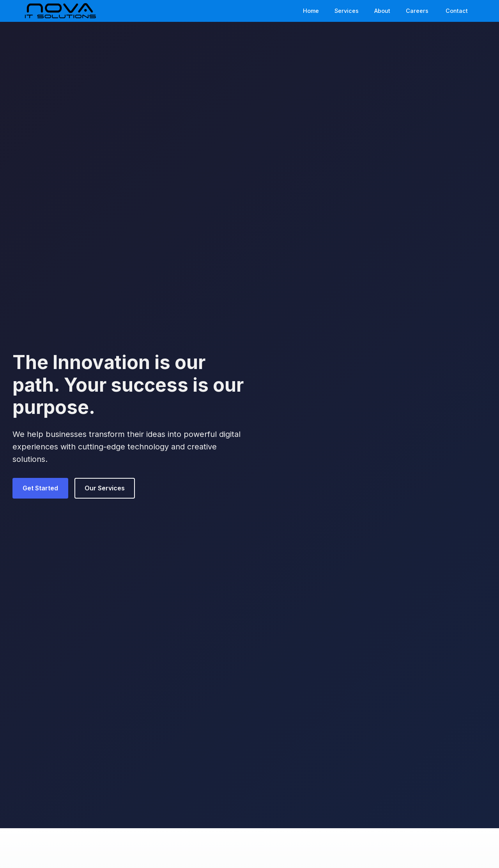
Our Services (105, 488)
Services (347, 11)
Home (311, 11)
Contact (457, 11)
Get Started (40, 488)
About (382, 11)
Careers (417, 11)
